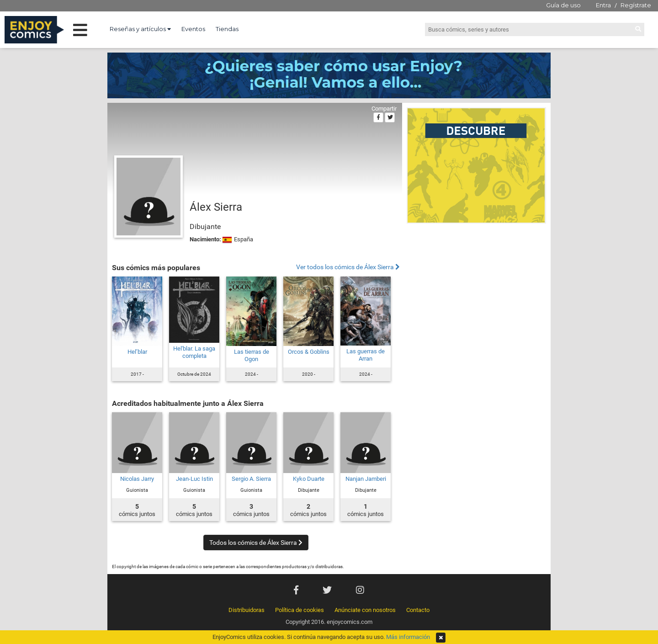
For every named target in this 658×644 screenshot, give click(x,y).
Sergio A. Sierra (251, 479)
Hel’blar (137, 352)
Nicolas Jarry (137, 479)
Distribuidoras (247, 610)
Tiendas (227, 29)
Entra (603, 5)
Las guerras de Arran (366, 355)
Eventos (193, 29)
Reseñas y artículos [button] (140, 29)
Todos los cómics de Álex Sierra (256, 543)
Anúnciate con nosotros (365, 610)
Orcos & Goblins (309, 352)
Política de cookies (300, 610)
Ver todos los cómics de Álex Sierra (348, 267)
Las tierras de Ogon (252, 355)
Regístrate (636, 5)
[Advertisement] (476, 290)
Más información (408, 637)
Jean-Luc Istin (194, 479)
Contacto (418, 610)
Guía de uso (563, 5)
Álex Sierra (216, 207)
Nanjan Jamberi (366, 479)
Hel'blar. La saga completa (194, 352)
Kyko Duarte (309, 479)
